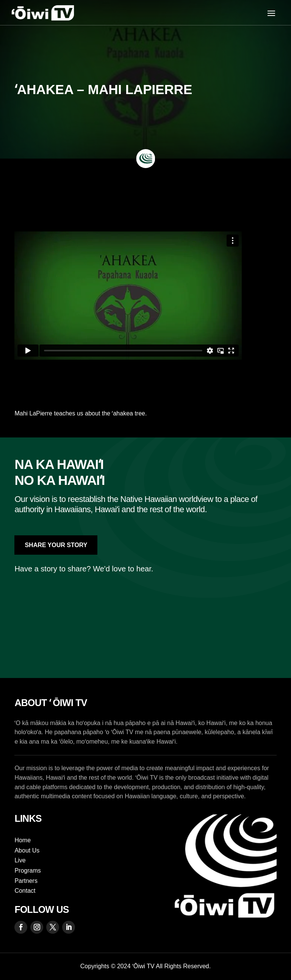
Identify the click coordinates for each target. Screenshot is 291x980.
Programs (27, 871)
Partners (26, 881)
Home (23, 840)
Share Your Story (56, 545)
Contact (25, 891)
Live (20, 860)
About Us (27, 850)
